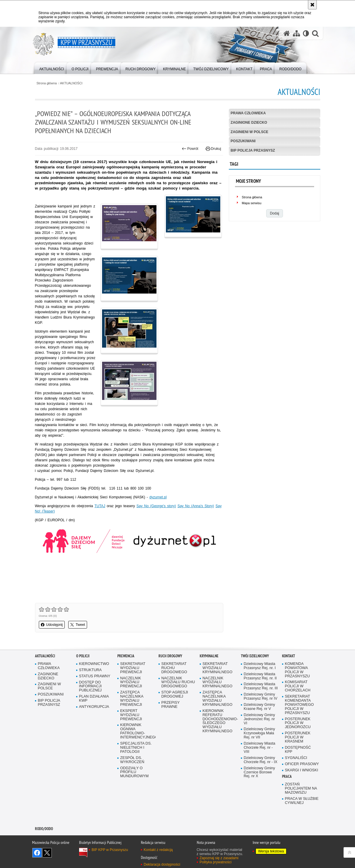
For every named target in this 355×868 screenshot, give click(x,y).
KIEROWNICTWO (94, 664)
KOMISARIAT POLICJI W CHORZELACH (298, 686)
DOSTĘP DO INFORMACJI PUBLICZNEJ (90, 687)
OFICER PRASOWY (302, 764)
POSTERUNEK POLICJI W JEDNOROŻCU (298, 723)
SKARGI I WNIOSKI (302, 770)
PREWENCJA (126, 656)
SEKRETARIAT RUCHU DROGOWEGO (174, 668)
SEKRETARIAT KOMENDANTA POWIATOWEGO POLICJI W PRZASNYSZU (299, 705)
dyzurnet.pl (158, 497)
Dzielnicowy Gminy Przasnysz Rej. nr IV (261, 697)
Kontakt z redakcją (158, 850)
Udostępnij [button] (52, 625)
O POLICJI (83, 656)
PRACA (287, 776)
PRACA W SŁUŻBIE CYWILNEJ (302, 801)
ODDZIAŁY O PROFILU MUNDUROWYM (135, 772)
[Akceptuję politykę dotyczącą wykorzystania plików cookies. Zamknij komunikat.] (312, 5)
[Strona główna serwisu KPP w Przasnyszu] (287, 33)
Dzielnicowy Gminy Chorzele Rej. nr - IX (261, 760)
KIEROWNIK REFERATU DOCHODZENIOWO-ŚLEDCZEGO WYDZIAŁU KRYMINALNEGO (220, 721)
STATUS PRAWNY (95, 676)
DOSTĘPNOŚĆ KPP (298, 750)
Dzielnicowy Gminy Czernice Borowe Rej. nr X (260, 772)
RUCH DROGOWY (170, 656)
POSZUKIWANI (243, 141)
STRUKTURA (90, 670)
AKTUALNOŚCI (71, 83)
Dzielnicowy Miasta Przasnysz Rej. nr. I (260, 666)
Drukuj (213, 149)
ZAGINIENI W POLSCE (249, 132)
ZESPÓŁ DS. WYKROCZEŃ (132, 760)
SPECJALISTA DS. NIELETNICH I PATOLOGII (136, 748)
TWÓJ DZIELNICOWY (255, 656)
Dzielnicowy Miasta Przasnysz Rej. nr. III (261, 686)
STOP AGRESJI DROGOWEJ (175, 694)
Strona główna (47, 83)
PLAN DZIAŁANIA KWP (94, 699)
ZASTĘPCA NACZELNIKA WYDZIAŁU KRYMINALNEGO (218, 699)
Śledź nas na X (47, 853)
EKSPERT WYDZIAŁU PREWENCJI (131, 715)
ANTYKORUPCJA (94, 707)
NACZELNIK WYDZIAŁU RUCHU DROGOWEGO (178, 682)
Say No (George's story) (156, 506)
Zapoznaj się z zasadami (219, 858)
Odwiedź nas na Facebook (37, 853)
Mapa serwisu (252, 203)
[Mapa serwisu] (296, 33)
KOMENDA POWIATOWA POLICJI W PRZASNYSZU (297, 670)
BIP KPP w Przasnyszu (110, 850)
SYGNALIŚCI (296, 758)
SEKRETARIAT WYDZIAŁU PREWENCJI (133, 668)
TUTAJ (100, 506)
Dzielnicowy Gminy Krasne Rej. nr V (260, 707)
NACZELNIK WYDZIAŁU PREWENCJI (131, 682)
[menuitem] (52, 68)
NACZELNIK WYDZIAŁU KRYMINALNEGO (218, 682)
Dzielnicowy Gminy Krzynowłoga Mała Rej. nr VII (260, 733)
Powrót (190, 149)
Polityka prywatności (216, 862)
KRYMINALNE (209, 656)
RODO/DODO (44, 829)
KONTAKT (289, 656)
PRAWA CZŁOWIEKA (248, 113)
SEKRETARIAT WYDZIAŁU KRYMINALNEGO (218, 668)
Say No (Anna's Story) (196, 506)
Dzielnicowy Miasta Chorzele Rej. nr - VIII (260, 748)
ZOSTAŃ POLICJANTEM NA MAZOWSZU (301, 789)
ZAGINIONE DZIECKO (249, 123)
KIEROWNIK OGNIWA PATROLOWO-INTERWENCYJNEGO (137, 731)
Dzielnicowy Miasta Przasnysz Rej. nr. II (260, 676)
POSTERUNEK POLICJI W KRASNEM (298, 737)
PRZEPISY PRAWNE (171, 705)
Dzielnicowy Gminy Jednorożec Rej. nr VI (260, 719)
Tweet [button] (78, 625)
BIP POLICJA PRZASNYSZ (253, 150)
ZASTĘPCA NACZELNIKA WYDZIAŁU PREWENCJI (132, 699)
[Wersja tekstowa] (306, 33)
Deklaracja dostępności (162, 864)
